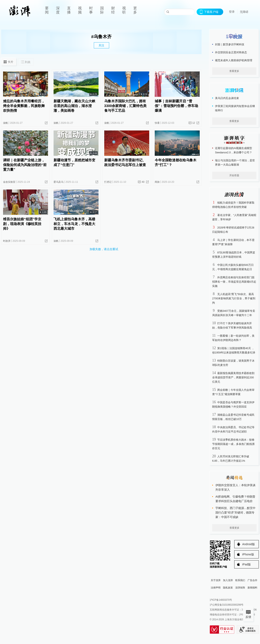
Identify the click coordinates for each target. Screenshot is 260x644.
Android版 (249, 544)
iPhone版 (248, 554)
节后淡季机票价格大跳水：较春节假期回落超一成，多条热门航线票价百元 (233, 444)
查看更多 (234, 71)
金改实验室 (9, 182)
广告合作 (252, 580)
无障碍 (244, 12)
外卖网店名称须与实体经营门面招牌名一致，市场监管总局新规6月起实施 (234, 282)
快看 (157, 123)
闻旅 (157, 182)
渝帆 (6, 123)
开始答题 (234, 175)
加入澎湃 (228, 580)
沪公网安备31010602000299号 (227, 605)
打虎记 (108, 182)
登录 (232, 12)
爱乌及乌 (58, 182)
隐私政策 (228, 588)
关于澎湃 (216, 580)
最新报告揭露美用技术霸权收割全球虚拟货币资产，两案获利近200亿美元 (233, 377)
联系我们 (240, 580)
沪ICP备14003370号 (221, 600)
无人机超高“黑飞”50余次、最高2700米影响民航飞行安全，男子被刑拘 (234, 298)
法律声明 (216, 588)
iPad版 (247, 564)
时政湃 (7, 241)
